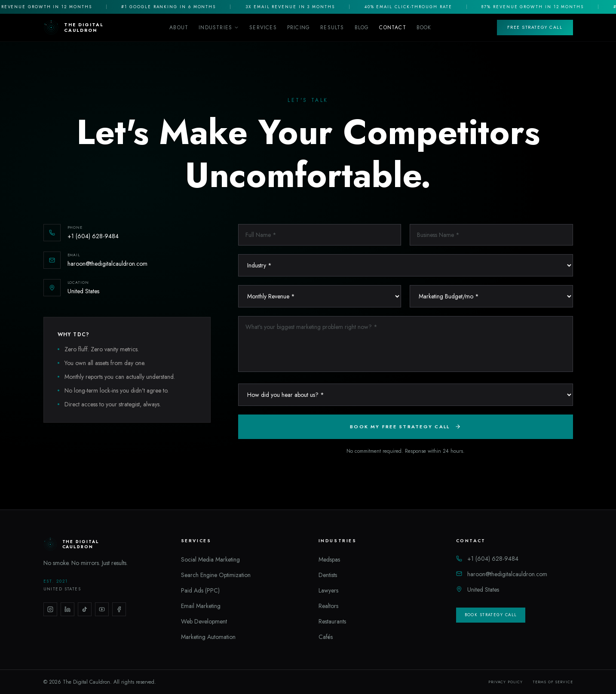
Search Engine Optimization (216, 575)
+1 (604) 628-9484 (487, 559)
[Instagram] (50, 609)
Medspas (329, 559)
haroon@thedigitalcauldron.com (502, 574)
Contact (392, 28)
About (179, 28)
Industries (219, 28)
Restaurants (332, 621)
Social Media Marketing (210, 559)
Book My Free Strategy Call (405, 427)
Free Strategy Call (535, 27)
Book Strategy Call (491, 615)
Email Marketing (201, 606)
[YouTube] (102, 609)
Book (424, 28)
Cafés (326, 637)
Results (332, 28)
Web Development (204, 621)
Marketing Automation (208, 637)
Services (263, 28)
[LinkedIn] (67, 609)
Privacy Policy (505, 682)
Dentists (328, 575)
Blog (362, 28)
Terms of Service (553, 682)
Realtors (328, 606)
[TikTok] (85, 609)
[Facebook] (119, 609)
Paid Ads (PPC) (200, 590)
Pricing (299, 28)
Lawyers (328, 590)
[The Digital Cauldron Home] (74, 28)
